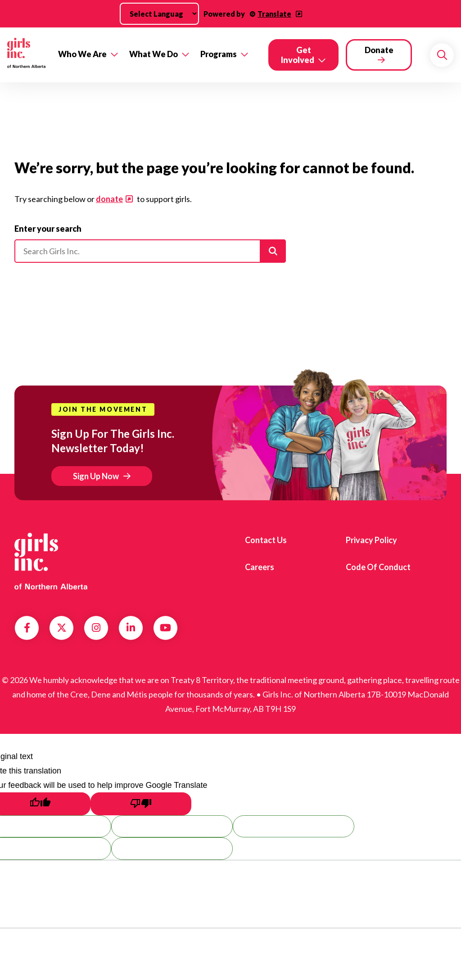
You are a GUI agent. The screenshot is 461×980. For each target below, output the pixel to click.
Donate (379, 50)
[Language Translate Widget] (159, 14)
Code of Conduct (378, 567)
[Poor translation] (141, 804)
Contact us (266, 540)
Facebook (27, 628)
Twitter (62, 628)
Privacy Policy (371, 540)
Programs (219, 54)
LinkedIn (131, 628)
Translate (274, 14)
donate (109, 199)
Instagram (96, 628)
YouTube (165, 628)
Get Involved (298, 55)
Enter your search (48, 229)
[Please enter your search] (150, 251)
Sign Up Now (96, 476)
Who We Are (82, 54)
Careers (260, 567)
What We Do (154, 54)
